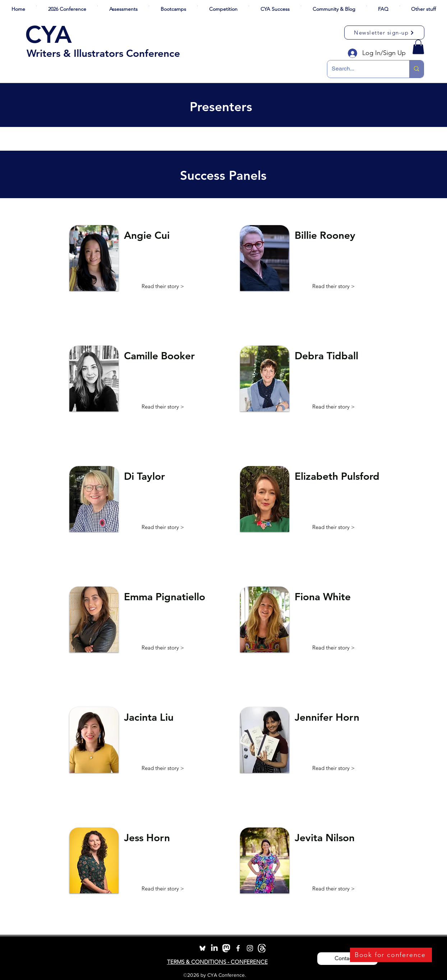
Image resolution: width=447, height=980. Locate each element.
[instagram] (250, 948)
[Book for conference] (391, 955)
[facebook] (238, 948)
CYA (49, 35)
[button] (67, 6)
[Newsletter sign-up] (384, 33)
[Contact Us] (347, 959)
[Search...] (363, 69)
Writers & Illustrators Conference (103, 53)
